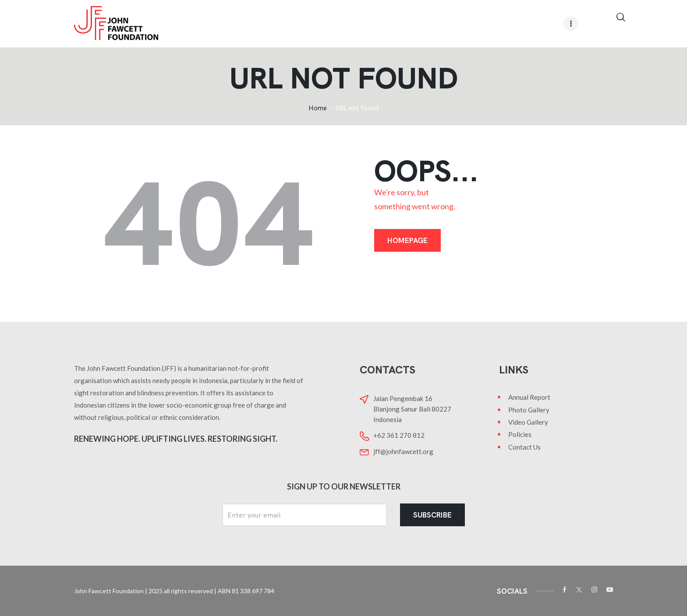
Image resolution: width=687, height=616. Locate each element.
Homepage (407, 240)
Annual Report (529, 397)
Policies (520, 434)
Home (318, 108)
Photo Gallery (529, 410)
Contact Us (524, 447)
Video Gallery (528, 422)
